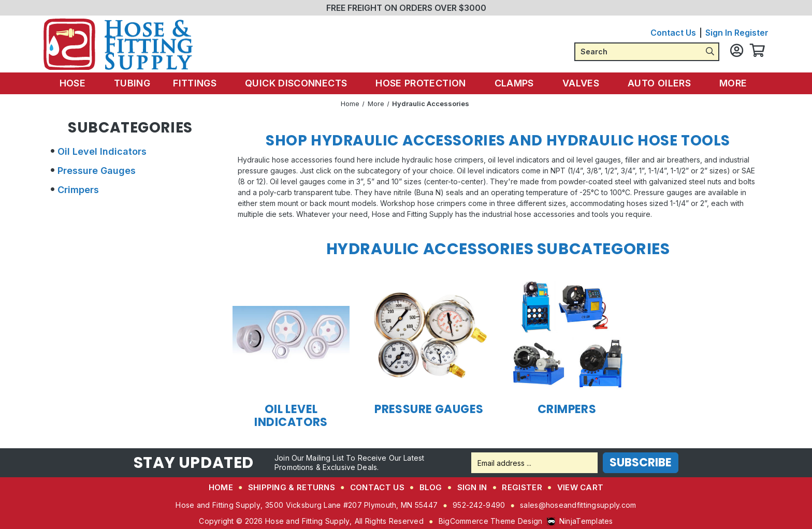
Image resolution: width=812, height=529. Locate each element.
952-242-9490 (479, 505)
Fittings (202, 83)
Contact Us (673, 33)
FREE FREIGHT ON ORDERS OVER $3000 (406, 8)
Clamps (515, 83)
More (728, 83)
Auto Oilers (656, 83)
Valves (579, 83)
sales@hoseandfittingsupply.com (578, 505)
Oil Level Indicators (102, 151)
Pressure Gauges (97, 171)
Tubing (138, 83)
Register (751, 33)
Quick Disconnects (301, 83)
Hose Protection (423, 83)
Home (221, 487)
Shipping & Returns (292, 487)
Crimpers (78, 190)
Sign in (719, 33)
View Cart (581, 487)
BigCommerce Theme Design (491, 521)
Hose (84, 83)
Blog (431, 487)
